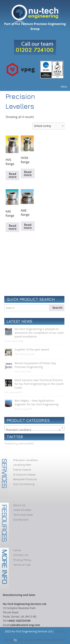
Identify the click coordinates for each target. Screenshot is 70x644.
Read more (13, 175)
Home (17, 550)
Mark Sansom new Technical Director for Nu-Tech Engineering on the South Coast (39, 384)
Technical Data (23, 515)
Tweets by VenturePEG (19, 443)
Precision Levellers (25, 460)
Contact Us (21, 555)
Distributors (21, 520)
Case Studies (22, 510)
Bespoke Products (25, 479)
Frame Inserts (22, 470)
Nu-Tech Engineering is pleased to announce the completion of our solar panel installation (39, 333)
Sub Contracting (24, 484)
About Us (19, 505)
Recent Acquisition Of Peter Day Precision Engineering (35, 365)
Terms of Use (22, 565)
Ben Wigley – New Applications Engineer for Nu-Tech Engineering (36, 402)
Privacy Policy (22, 560)
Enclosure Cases (24, 474)
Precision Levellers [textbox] (33, 430)
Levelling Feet (22, 465)
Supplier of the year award (32, 349)
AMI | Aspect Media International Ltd (42, 640)
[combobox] (34, 428)
